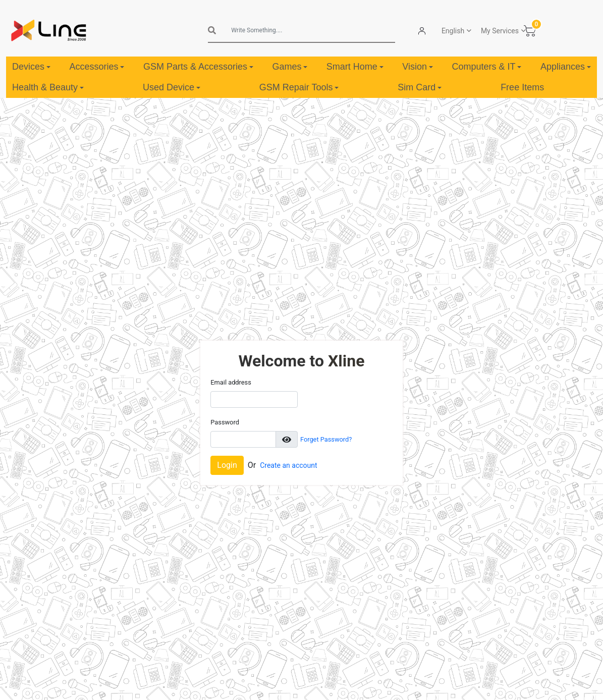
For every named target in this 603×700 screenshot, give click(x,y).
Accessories (97, 67)
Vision (418, 67)
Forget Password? (326, 439)
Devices (31, 67)
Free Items (522, 87)
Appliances (566, 67)
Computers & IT (486, 67)
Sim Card (420, 87)
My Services (500, 31)
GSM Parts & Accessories (198, 67)
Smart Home (355, 67)
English (453, 31)
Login (227, 465)
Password (225, 422)
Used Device (172, 87)
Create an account (288, 465)
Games (290, 67)
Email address (231, 382)
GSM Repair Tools (299, 87)
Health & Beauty (48, 87)
